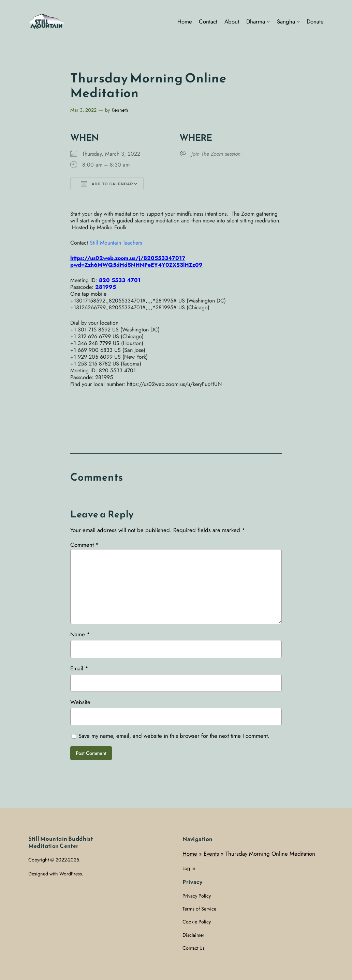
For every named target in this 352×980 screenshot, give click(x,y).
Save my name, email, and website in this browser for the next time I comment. (174, 736)
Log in (189, 868)
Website (80, 702)
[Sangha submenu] (298, 21)
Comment (85, 545)
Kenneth (120, 110)
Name (80, 634)
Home (190, 854)
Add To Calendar (107, 184)
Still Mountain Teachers (116, 243)
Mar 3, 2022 (83, 110)
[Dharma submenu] (268, 21)
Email (79, 668)
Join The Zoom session (216, 154)
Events (211, 854)
